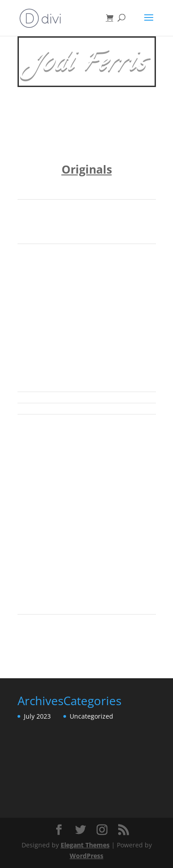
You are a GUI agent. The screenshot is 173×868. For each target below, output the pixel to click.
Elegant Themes (85, 845)
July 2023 (37, 716)
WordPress (86, 856)
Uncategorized (91, 716)
